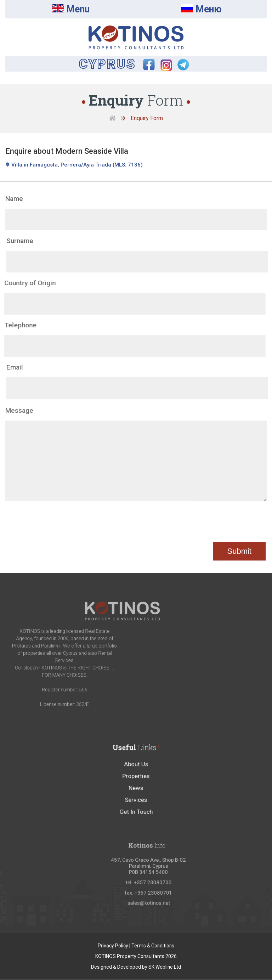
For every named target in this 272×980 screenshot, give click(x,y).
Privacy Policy (113, 946)
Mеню (202, 9)
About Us (136, 781)
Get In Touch (136, 821)
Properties (136, 791)
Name (14, 199)
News (136, 801)
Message (19, 425)
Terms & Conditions (153, 946)
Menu (71, 9)
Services (136, 811)
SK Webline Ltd (165, 967)
